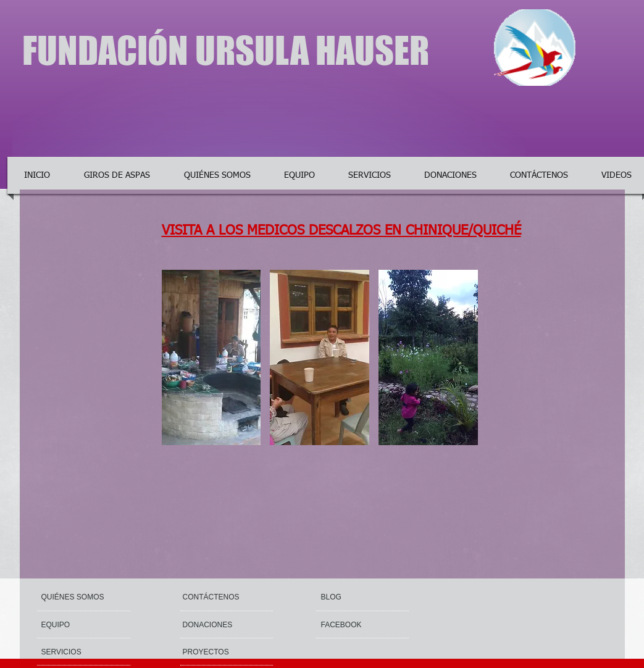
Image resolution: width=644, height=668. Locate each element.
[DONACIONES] (218, 625)
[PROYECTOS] (216, 652)
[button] (211, 357)
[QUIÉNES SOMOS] (89, 597)
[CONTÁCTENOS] (212, 597)
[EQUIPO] (77, 625)
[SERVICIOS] (75, 652)
